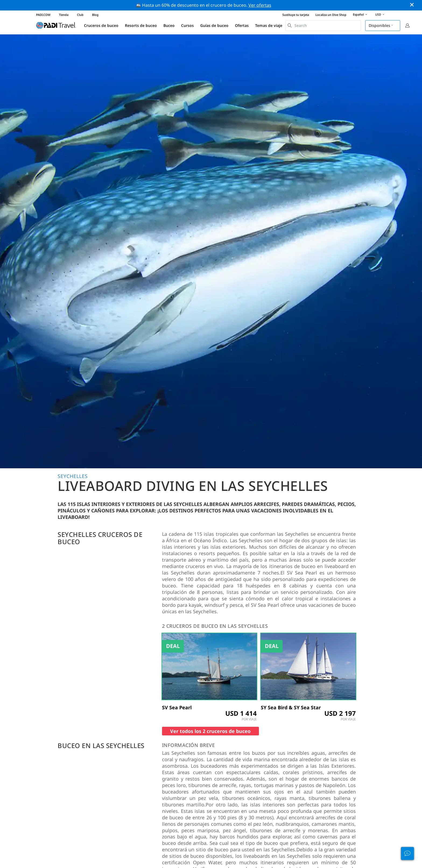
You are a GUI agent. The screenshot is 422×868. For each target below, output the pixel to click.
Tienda (64, 15)
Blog (95, 15)
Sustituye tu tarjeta (296, 15)
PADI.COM (43, 15)
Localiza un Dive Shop (331, 15)
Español (361, 15)
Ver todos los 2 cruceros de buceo (210, 731)
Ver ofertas (260, 5)
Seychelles (73, 476)
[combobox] (323, 26)
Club (80, 15)
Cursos (187, 25)
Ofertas (242, 25)
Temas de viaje (269, 25)
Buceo (169, 25)
